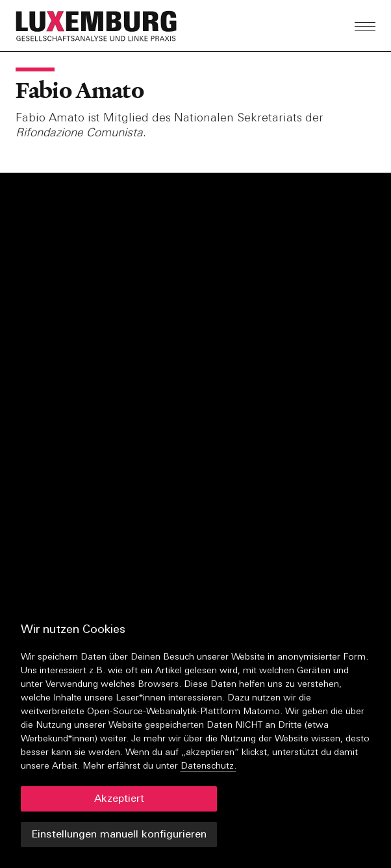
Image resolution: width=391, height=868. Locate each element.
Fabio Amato (80, 90)
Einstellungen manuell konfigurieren (119, 835)
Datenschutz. (208, 766)
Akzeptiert (119, 799)
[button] (130, 26)
